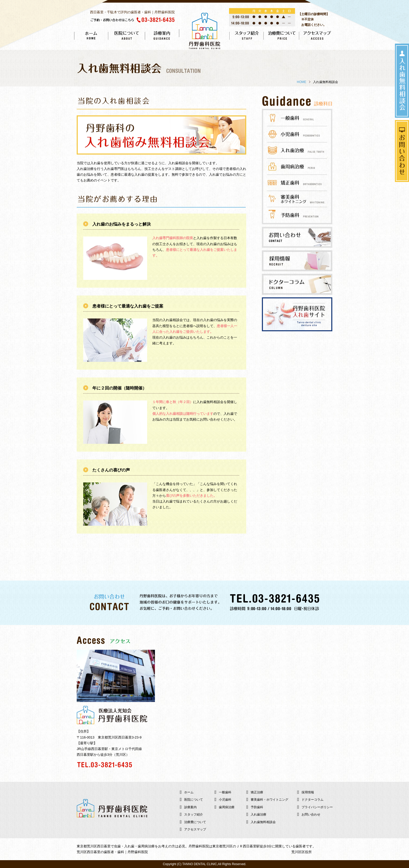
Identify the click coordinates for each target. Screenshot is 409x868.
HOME (302, 82)
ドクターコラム (312, 800)
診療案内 (190, 807)
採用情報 (308, 792)
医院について (194, 800)
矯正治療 (257, 792)
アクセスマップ (195, 829)
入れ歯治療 (258, 814)
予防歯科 (257, 807)
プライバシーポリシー (317, 807)
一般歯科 (225, 792)
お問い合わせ (311, 814)
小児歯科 (225, 800)
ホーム (189, 792)
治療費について (195, 822)
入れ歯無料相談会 (263, 822)
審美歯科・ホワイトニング (269, 800)
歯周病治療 (227, 807)
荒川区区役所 (302, 852)
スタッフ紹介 (194, 814)
